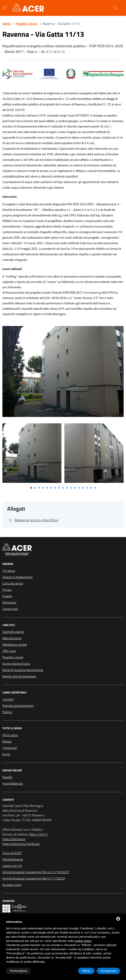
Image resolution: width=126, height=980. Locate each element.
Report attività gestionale (19, 676)
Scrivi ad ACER (12, 853)
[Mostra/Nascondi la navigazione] (5, 8)
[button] (31, 488)
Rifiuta (86, 971)
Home (6, 24)
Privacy (7, 590)
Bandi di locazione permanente (23, 670)
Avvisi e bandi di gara (16, 664)
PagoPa (7, 777)
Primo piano (10, 735)
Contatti (8, 699)
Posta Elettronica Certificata (21, 844)
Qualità (7, 596)
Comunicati (10, 748)
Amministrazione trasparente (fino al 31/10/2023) (36, 872)
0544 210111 (39, 834)
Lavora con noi (12, 866)
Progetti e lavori (27, 24)
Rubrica (7, 712)
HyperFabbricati (13, 783)
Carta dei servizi (13, 583)
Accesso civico (12, 885)
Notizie (7, 741)
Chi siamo (9, 571)
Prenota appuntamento (18, 706)
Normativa (9, 602)
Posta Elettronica (14, 839)
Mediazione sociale (15, 644)
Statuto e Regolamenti (17, 577)
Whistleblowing (13, 859)
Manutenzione (12, 638)
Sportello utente (13, 632)
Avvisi (6, 754)
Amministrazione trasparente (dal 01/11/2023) (34, 878)
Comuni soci (10, 609)
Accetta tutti (108, 971)
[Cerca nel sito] (115, 8)
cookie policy (83, 941)
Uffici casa (9, 651)
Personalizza (18, 971)
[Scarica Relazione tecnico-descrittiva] (33, 520)
